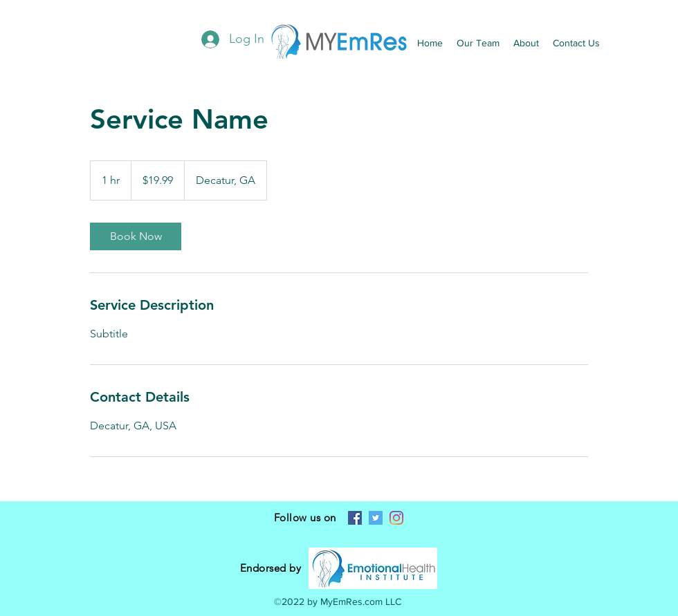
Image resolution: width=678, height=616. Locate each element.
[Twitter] (376, 518)
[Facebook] (355, 518)
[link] (136, 236)
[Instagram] (396, 518)
